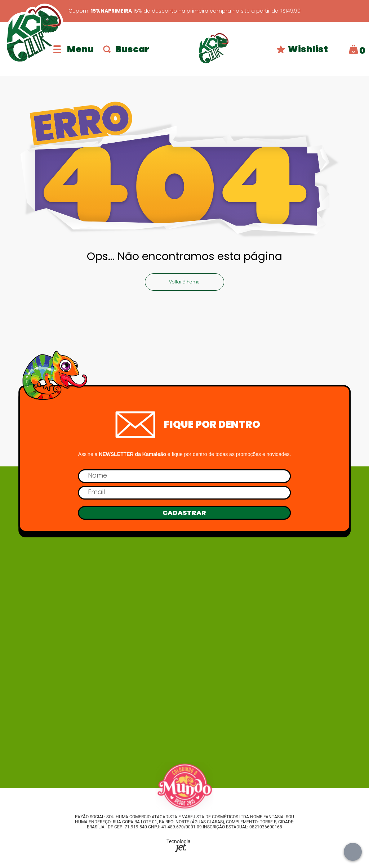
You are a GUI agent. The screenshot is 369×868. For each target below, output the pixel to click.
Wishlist (302, 49)
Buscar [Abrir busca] (126, 49)
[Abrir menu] (74, 49)
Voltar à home (184, 282)
